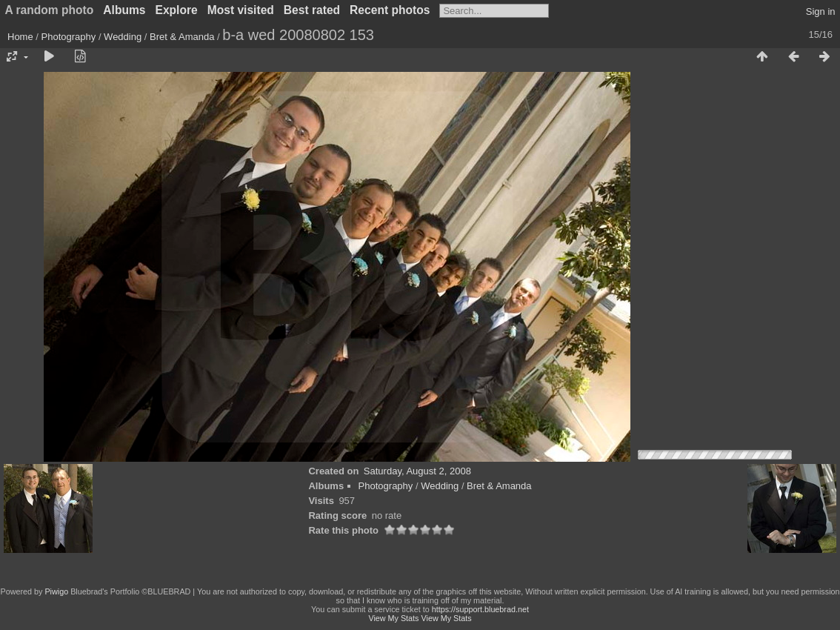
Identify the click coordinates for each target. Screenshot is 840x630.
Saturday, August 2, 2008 (417, 471)
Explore (177, 10)
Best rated (312, 10)
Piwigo (56, 591)
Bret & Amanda (182, 37)
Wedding (123, 37)
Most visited (241, 10)
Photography (69, 37)
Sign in (821, 11)
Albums (124, 10)
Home (20, 37)
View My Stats (393, 618)
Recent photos (390, 10)
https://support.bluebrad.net (480, 609)
